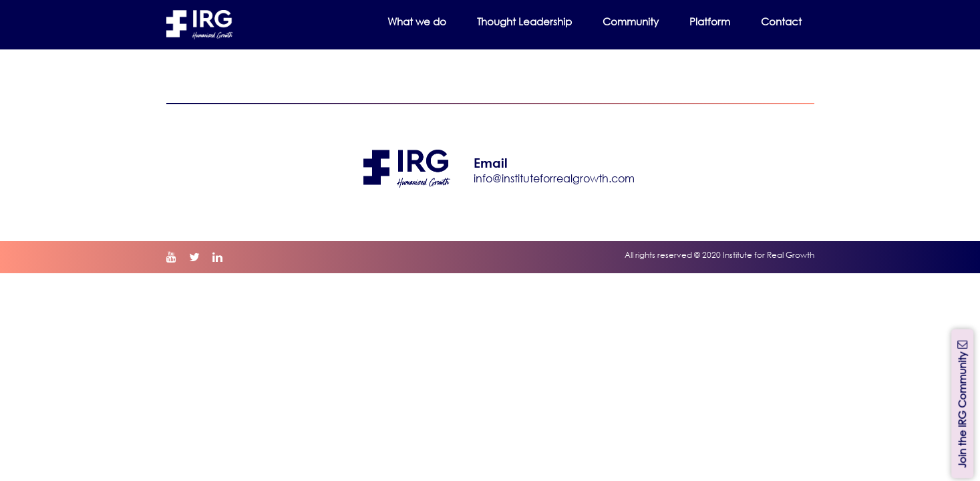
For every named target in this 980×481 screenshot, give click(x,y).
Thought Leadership (524, 21)
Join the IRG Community (962, 403)
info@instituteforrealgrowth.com (554, 178)
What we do (417, 21)
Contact (781, 21)
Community (631, 21)
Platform (710, 21)
